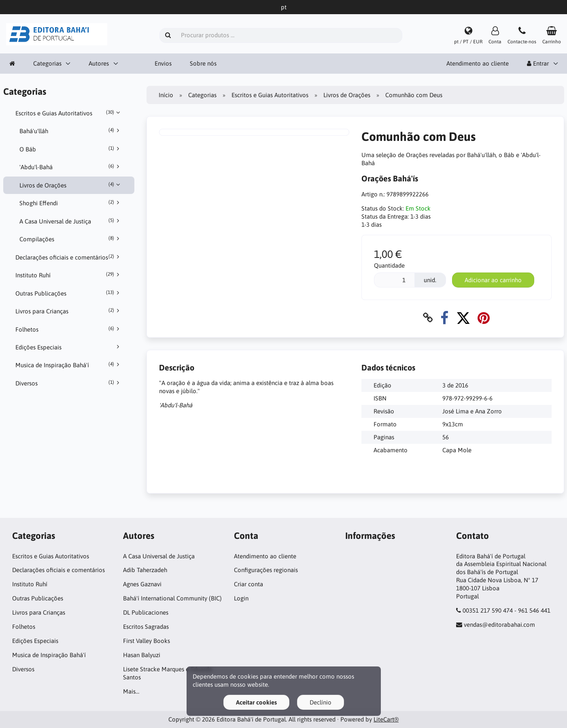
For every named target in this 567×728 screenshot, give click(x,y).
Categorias (47, 63)
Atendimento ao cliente (478, 63)
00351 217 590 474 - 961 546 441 (506, 610)
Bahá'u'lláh (71, 131)
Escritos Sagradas (146, 627)
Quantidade (389, 265)
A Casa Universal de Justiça (71, 221)
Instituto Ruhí (69, 275)
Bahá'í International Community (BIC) (172, 598)
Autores (99, 63)
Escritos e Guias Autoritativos (69, 113)
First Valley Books (147, 641)
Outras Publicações (69, 293)
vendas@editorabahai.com (499, 625)
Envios (163, 63)
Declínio (321, 702)
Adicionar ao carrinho (493, 280)
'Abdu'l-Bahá (71, 167)
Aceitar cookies (256, 702)
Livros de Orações (71, 185)
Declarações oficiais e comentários (69, 257)
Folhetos (69, 329)
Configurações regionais (266, 570)
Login (241, 598)
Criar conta (248, 584)
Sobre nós (203, 63)
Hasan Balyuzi (142, 655)
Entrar (538, 63)
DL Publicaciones (146, 612)
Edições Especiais (69, 347)
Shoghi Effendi (71, 203)
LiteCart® (386, 719)
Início (166, 95)
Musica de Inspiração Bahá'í (69, 365)
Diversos (69, 383)
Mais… (131, 691)
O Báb (71, 149)
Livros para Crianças (69, 311)
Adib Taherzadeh (145, 570)
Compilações (71, 239)
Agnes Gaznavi (142, 584)
